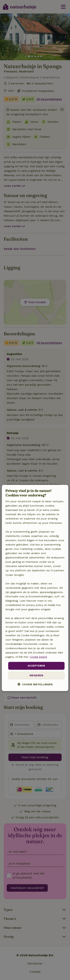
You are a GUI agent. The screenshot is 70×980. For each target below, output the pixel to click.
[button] (35, 684)
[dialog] (35, 588)
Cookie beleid (38, 657)
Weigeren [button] (36, 675)
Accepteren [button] (36, 666)
